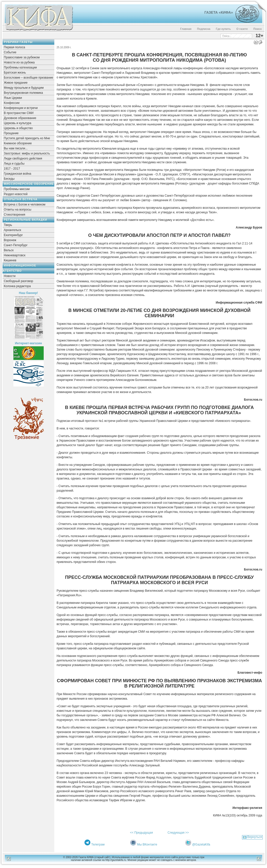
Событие (10, 52)
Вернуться (255, 837)
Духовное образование (20, 118)
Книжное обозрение (18, 143)
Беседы (9, 179)
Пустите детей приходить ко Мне (27, 138)
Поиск (258, 29)
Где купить (223, 29)
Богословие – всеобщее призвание (28, 78)
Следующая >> (178, 833)
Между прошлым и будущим (24, 88)
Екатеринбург (13, 235)
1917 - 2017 (12, 169)
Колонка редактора (17, 286)
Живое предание (16, 83)
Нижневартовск (15, 255)
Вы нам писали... (16, 148)
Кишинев (10, 260)
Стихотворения (15, 215)
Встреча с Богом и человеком (25, 204)
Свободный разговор (18, 281)
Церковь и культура (18, 123)
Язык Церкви (13, 98)
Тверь (8, 225)
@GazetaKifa (201, 844)
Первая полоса (14, 47)
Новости (10, 276)
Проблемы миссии (17, 189)
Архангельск (13, 230)
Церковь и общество (18, 128)
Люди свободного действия (23, 158)
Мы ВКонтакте (147, 844)
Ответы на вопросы (18, 210)
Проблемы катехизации (20, 67)
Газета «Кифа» (219, 12)
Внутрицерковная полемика (23, 93)
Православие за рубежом (22, 57)
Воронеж (10, 240)
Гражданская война (17, 174)
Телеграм (98, 844)
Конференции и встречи (21, 108)
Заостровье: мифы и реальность (27, 153)
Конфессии (12, 103)
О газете (242, 29)
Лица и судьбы (14, 164)
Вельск (9, 250)
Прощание (11, 133)
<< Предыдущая (141, 833)
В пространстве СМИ (19, 113)
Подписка (204, 29)
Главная (186, 29)
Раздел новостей (16, 194)
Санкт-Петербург (16, 245)
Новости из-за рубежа (19, 62)
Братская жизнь (15, 73)
